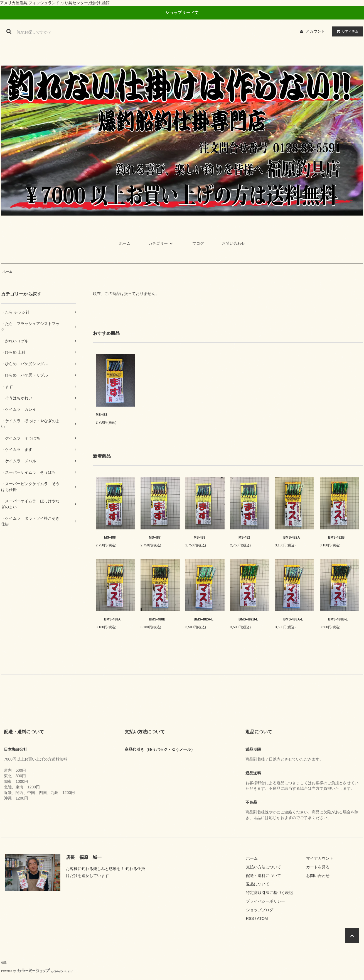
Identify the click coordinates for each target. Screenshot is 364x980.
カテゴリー (161, 243)
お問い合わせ (233, 243)
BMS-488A (108, 619)
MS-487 (151, 537)
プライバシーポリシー (265, 901)
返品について (258, 884)
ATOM (262, 918)
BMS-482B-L (244, 619)
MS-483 (102, 415)
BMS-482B (332, 537)
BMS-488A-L (289, 619)
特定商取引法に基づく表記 (269, 893)
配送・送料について (264, 876)
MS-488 (106, 537)
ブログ (198, 243)
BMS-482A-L (199, 619)
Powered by (37, 971)
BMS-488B (153, 619)
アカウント (315, 31)
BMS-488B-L (334, 619)
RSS (250, 918)
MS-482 (240, 537)
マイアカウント (320, 858)
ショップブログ (260, 910)
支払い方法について (264, 867)
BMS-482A (287, 537)
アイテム (346, 31)
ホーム (125, 243)
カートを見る (318, 867)
